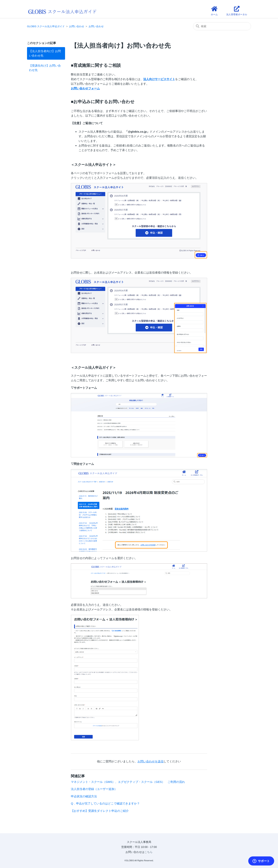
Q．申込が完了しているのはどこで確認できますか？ (105, 803)
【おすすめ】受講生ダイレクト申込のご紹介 (100, 811)
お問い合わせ (77, 26)
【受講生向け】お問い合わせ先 (45, 68)
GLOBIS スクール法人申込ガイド (46, 26)
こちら (148, 852)
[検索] (222, 26)
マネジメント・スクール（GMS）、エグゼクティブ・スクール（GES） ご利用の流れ (128, 782)
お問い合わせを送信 (150, 761)
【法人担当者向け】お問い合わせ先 (45, 53)
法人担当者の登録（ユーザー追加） (94, 789)
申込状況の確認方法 (84, 796)
